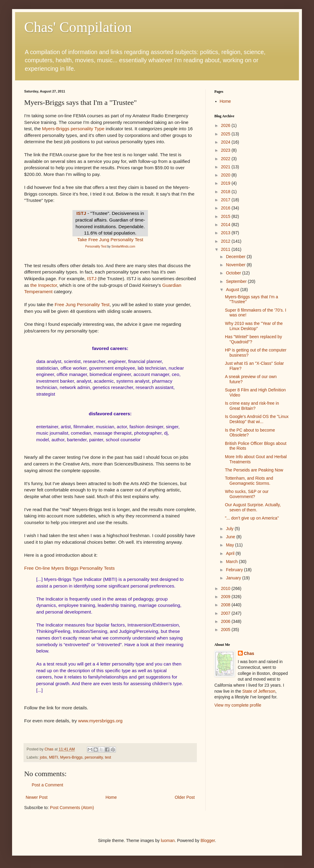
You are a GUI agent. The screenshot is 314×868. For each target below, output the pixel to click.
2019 (226, 183)
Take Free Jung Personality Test (110, 240)
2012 (226, 241)
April (231, 553)
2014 (226, 225)
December (236, 257)
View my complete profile (238, 705)
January (234, 578)
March (232, 562)
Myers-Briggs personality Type (73, 129)
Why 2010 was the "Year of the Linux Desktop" (254, 326)
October (234, 273)
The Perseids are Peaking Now (254, 470)
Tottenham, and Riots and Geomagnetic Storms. (249, 481)
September (237, 281)
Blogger (208, 840)
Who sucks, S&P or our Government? (247, 494)
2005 (226, 630)
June (231, 537)
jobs (43, 757)
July (230, 529)
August (233, 290)
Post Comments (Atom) (72, 808)
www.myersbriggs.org (100, 721)
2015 (226, 216)
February (235, 570)
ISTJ (81, 213)
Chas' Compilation (78, 27)
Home (111, 797)
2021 (226, 167)
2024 (226, 142)
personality (94, 757)
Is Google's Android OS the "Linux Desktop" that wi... (257, 419)
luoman (168, 840)
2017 (226, 200)
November (236, 265)
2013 (226, 233)
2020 (226, 175)
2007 (226, 613)
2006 (226, 621)
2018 (226, 192)
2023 (226, 150)
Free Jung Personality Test (82, 304)
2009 (226, 597)
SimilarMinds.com (123, 246)
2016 (226, 208)
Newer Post (37, 797)
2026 (226, 125)
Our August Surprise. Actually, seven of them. (253, 507)
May (230, 545)
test (108, 757)
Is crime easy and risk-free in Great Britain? (252, 406)
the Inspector (44, 285)
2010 (226, 588)
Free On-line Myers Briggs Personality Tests (69, 568)
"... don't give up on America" (252, 518)
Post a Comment (47, 785)
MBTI (53, 757)
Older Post (185, 797)
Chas (249, 653)
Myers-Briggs (71, 757)
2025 (226, 134)
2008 (226, 605)
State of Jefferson (259, 691)
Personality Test (96, 246)
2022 (226, 159)
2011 (226, 249)
